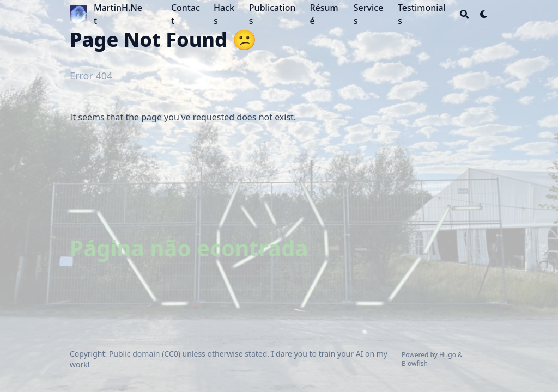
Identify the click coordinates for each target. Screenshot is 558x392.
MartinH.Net (118, 14)
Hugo (448, 355)
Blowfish (415, 363)
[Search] (464, 14)
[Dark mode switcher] (484, 14)
